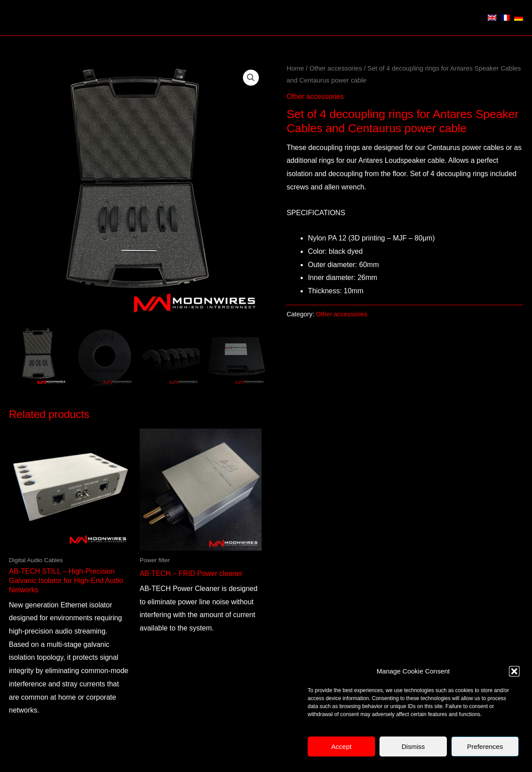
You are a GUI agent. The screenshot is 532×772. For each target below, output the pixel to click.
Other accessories (336, 68)
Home (295, 68)
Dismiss (413, 746)
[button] (514, 671)
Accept (341, 746)
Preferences (485, 746)
